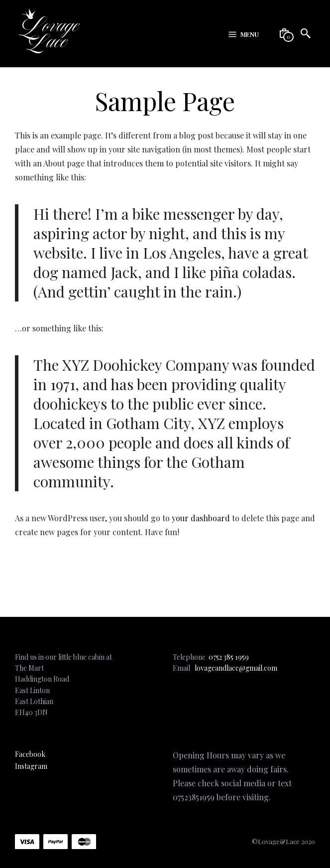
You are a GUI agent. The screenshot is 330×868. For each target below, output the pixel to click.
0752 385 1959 (229, 657)
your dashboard (201, 518)
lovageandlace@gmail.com (236, 668)
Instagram (31, 766)
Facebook (30, 754)
